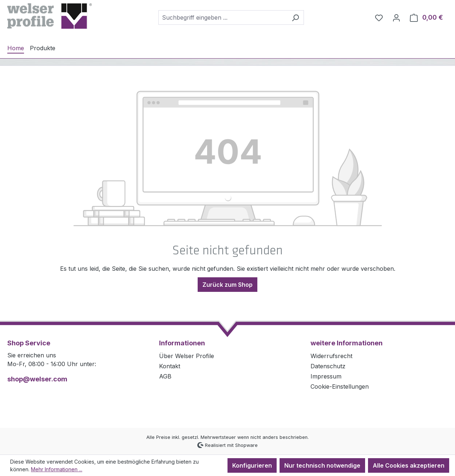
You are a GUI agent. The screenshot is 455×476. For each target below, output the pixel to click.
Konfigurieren (252, 465)
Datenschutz (328, 366)
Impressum (326, 376)
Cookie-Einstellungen (340, 386)
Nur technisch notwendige (322, 465)
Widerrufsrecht (331, 356)
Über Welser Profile (187, 356)
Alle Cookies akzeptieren (409, 465)
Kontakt (170, 366)
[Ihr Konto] (396, 17)
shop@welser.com (37, 379)
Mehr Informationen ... (57, 469)
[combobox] (223, 17)
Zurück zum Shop (227, 285)
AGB (165, 376)
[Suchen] (295, 17)
